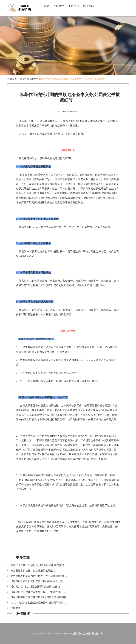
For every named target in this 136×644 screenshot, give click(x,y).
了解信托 (73, 6)
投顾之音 (16, 608)
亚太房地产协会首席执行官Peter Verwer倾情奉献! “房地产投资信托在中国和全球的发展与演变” (62, 576)
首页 (46, 6)
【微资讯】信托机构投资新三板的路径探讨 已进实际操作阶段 (44, 581)
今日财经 (59, 6)
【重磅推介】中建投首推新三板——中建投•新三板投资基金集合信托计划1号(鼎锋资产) (58, 592)
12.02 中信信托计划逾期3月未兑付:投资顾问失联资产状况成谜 (44, 603)
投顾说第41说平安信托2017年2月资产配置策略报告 (39, 597)
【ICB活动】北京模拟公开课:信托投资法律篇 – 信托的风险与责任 (46, 587)
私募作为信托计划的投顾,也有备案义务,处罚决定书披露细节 (72, 79)
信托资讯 (88, 6)
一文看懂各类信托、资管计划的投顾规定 (33, 571)
